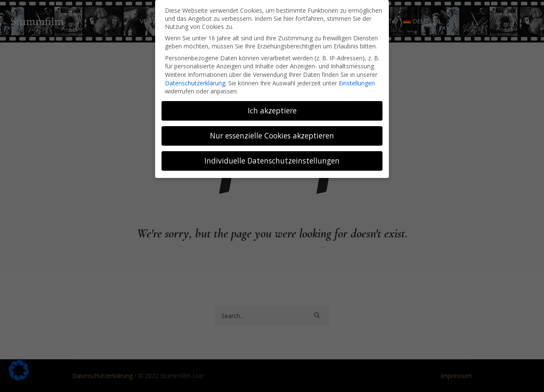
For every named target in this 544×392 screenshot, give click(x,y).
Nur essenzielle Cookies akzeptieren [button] (272, 135)
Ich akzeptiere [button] (272, 110)
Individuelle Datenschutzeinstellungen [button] (272, 161)
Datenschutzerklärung (195, 83)
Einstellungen (357, 83)
